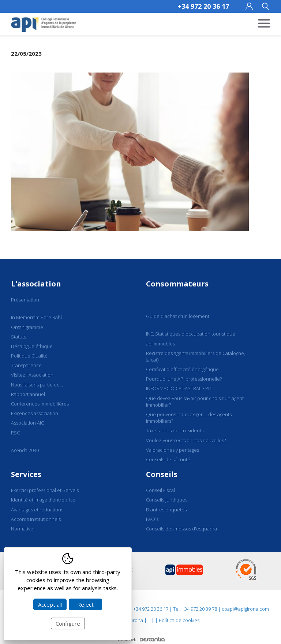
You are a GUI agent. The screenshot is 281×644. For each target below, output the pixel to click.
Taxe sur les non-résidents (175, 430)
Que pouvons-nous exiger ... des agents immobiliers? (189, 418)
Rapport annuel (28, 394)
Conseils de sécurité (168, 459)
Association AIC (27, 423)
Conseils (162, 474)
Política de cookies (179, 620)
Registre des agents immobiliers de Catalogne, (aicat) (196, 356)
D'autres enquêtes (166, 510)
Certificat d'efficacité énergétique (182, 369)
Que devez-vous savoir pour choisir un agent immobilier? (195, 401)
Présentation (25, 300)
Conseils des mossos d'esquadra (181, 529)
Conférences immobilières (40, 404)
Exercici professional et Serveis (45, 490)
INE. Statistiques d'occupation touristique (191, 334)
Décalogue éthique (32, 346)
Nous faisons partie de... (37, 385)
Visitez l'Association (32, 375)
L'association (36, 284)
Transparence (26, 365)
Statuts (18, 337)
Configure (68, 623)
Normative (22, 529)
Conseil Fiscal (160, 490)
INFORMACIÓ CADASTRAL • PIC (179, 388)
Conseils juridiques (167, 500)
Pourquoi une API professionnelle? (184, 379)
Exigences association (35, 413)
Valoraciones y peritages (173, 450)
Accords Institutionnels (36, 519)
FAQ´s (152, 519)
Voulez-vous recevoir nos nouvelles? (186, 440)
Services (26, 474)
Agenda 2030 (25, 450)
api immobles (160, 344)
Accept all (50, 604)
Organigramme (27, 327)
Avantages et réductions (37, 510)
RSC (15, 433)
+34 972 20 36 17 (203, 6)
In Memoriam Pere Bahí (36, 317)
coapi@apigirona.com (245, 609)
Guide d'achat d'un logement (178, 316)
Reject (85, 604)
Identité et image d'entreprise (43, 500)
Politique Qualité (29, 356)
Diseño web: (140, 640)
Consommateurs (177, 284)
